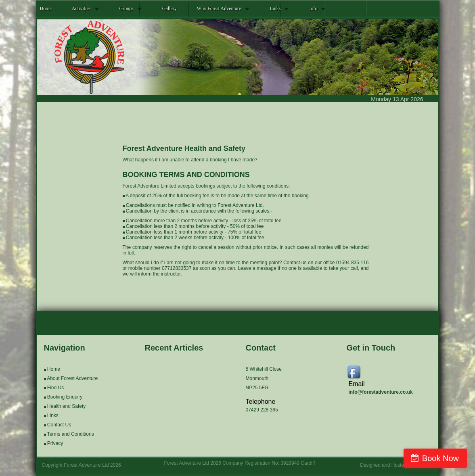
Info (313, 8)
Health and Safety (66, 406)
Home (46, 8)
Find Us (55, 388)
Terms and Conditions (71, 434)
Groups (127, 8)
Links (275, 8)
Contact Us (59, 425)
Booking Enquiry (65, 397)
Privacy (55, 443)
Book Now (440, 458)
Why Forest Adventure (219, 8)
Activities (81, 8)
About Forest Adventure (72, 378)
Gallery (169, 8)
